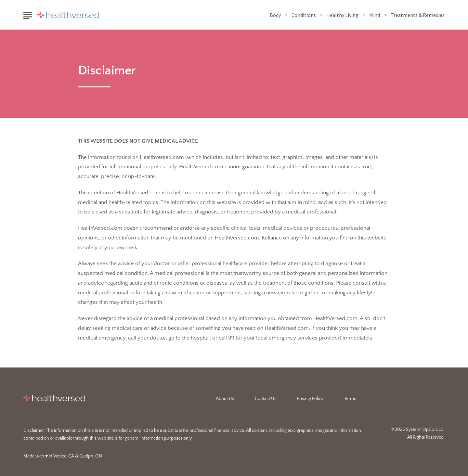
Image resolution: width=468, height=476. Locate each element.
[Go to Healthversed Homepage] (68, 15)
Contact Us (266, 399)
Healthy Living (342, 15)
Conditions (304, 15)
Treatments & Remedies (418, 15)
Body (275, 15)
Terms (350, 399)
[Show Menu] (28, 14)
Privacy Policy (310, 399)
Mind (375, 15)
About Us (225, 399)
